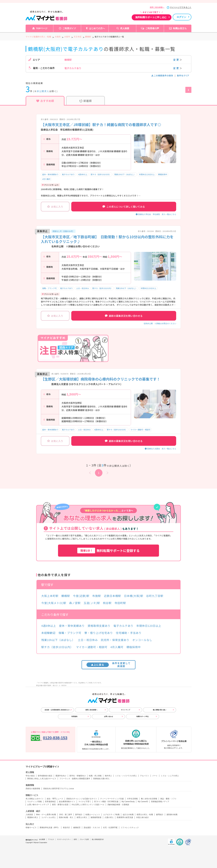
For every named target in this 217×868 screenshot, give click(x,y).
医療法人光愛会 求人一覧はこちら (162, 449)
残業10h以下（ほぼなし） (125, 174)
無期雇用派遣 (96, 817)
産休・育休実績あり (50, 174)
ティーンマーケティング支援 (112, 799)
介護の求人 (109, 817)
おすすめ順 (45, 101)
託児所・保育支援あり (115, 640)
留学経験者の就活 (45, 776)
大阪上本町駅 (50, 596)
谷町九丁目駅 (155, 596)
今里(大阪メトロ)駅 (54, 603)
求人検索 (125, 28)
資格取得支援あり (99, 626)
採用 (75, 839)
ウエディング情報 (35, 802)
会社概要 (42, 839)
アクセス (51, 839)
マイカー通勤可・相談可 (140, 430)
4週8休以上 (83, 174)
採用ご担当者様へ (157, 7)
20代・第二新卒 (65, 815)
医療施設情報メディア (160, 802)
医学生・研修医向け (78, 776)
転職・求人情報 (95, 776)
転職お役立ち (180, 28)
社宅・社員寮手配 (110, 828)
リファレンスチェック (130, 828)
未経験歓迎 (48, 633)
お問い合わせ (108, 716)
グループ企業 (84, 839)
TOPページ (42, 28)
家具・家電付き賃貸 (60, 805)
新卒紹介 (79, 815)
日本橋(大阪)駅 (134, 596)
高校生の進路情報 (33, 789)
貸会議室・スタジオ (92, 828)
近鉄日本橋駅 (112, 596)
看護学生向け (61, 776)
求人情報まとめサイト (35, 799)
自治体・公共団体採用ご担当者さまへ (57, 710)
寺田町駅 (120, 603)
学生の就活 (30, 776)
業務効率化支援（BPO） (50, 828)
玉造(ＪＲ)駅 (92, 603)
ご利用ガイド (69, 28)
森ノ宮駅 (75, 603)
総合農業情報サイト (67, 802)
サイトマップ (126, 710)
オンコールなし (142, 640)
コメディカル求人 (49, 817)
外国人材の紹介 (143, 817)
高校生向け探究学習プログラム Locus (59, 789)
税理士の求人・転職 (145, 815)
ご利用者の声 (152, 28)
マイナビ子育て (85, 802)
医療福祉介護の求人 (101, 779)
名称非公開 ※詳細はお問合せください (160, 323)
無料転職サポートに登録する (108, 551)
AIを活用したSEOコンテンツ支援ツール (88, 805)
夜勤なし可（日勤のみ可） (63, 231)
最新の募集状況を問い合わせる (124, 316)
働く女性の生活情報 (149, 799)
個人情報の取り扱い (160, 710)
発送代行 (66, 828)
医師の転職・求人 (66, 817)
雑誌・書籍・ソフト (168, 799)
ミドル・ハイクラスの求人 (126, 776)
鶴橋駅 (66, 596)
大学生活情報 (132, 799)
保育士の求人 (82, 817)
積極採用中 (163, 174)
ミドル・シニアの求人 (170, 776)
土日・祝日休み (83, 288)
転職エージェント (93, 815)
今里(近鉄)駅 (81, 596)
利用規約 (74, 716)
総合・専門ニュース (55, 799)
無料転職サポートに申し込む (151, 17)
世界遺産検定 (50, 802)
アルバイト (145, 776)
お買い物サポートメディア (38, 805)
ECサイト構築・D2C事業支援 (106, 802)
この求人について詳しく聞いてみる (124, 207)
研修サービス (31, 828)
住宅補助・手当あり (129, 633)
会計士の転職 (128, 815)
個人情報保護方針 (98, 839)
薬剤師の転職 (172, 815)
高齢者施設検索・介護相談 (118, 805)
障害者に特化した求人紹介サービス (42, 779)
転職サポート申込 (143, 716)
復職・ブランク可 (49, 288)
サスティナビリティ (64, 839)
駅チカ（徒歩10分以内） (101, 174)
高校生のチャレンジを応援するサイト (82, 799)
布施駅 (97, 596)
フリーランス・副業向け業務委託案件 (75, 779)
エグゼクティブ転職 (111, 815)
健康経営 (77, 828)
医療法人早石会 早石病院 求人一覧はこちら (157, 214)
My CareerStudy (128, 802)
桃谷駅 (107, 603)
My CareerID (143, 802)
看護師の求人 (33, 817)
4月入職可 (46, 179)
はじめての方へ (97, 28)
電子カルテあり (68, 174)
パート (155, 776)
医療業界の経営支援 (125, 817)
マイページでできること (181, 7)
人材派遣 (29, 815)
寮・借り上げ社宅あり (99, 633)
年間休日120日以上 (147, 174)
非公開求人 (43, 91)
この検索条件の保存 (163, 76)
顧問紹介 (160, 815)
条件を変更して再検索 (109, 665)
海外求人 (108, 776)
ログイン (181, 17)
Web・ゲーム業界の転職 (46, 815)
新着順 (86, 101)
